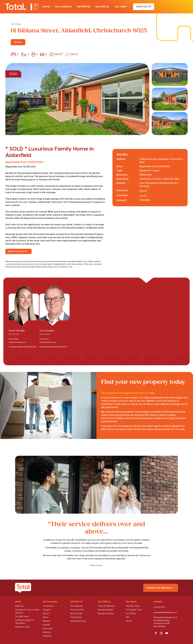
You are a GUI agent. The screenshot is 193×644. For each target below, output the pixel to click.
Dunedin (46, 625)
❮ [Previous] (9, 99)
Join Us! (129, 621)
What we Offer (77, 610)
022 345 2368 (13, 339)
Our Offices (131, 614)
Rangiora (47, 610)
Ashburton (47, 636)
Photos (18, 42)
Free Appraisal (77, 606)
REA (128, 617)
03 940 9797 (159, 607)
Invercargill (48, 629)
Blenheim (47, 621)
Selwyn (46, 614)
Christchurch (48, 606)
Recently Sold (76, 614)
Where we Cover (22, 627)
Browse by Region (106, 610)
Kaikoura (47, 632)
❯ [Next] (146, 99)
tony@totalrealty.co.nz (48, 342)
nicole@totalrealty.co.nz (17, 342)
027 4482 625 (44, 339)
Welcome (19, 606)
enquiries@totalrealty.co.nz (165, 613)
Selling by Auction (78, 621)
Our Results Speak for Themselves (24, 622)
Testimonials (76, 617)
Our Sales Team (22, 617)
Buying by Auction (106, 614)
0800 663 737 (144, 7)
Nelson (46, 617)
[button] (46, 7)
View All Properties (106, 606)
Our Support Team (134, 610)
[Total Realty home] (22, 7)
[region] (96, 99)
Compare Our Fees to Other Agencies (27, 611)
